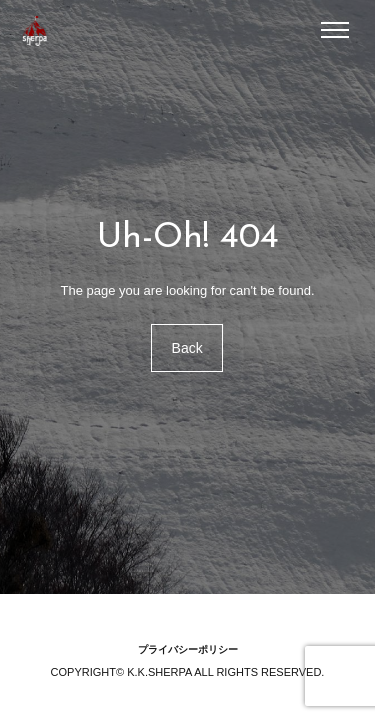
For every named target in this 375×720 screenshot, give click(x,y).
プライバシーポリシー (188, 649)
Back (187, 348)
